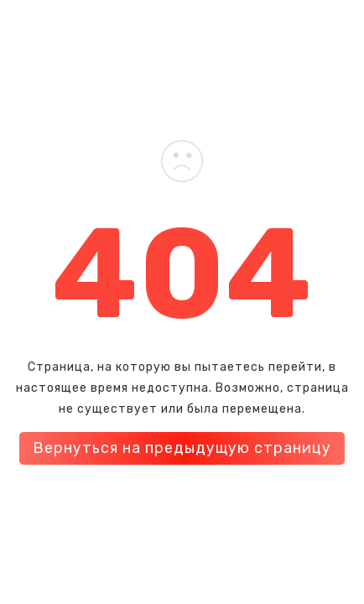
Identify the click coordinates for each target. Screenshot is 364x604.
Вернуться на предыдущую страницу (182, 448)
